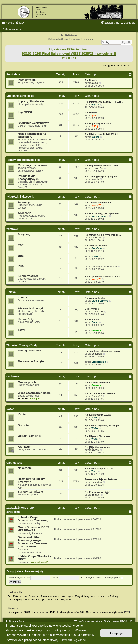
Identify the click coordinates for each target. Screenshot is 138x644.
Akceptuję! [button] (117, 633)
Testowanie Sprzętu (31, 361)
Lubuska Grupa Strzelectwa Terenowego (34, 519)
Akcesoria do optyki (31, 308)
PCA (21, 266)
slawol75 (96, 205)
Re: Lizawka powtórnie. (98, 383)
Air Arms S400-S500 (96, 246)
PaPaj (95, 126)
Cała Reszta (14, 463)
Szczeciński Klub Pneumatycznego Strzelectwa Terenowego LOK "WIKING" (34, 542)
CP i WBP (13, 377)
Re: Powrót (91, 80)
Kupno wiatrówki (29, 276)
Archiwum (25, 447)
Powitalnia (13, 74)
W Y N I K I (69, 58)
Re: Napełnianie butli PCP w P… (102, 166)
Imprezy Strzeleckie (31, 101)
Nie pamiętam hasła (91, 578)
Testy (21, 330)
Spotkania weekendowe (33, 123)
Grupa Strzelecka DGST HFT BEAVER (33, 529)
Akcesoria (24, 213)
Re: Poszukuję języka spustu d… (103, 214)
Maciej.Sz (35, 399)
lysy (94, 115)
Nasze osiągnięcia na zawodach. (32, 135)
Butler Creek (92, 309)
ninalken (96, 495)
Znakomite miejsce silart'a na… (102, 479)
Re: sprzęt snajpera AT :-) (99, 469)
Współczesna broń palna (34, 393)
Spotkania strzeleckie (20, 96)
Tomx (94, 471)
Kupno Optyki (27, 319)
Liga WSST (25, 112)
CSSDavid (97, 238)
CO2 (21, 256)
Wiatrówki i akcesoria (20, 197)
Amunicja (24, 202)
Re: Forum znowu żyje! (98, 492)
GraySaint (97, 248)
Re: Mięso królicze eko (97, 436)
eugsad (95, 105)
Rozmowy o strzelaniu (32, 165)
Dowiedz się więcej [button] (74, 640)
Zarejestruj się (34, 571)
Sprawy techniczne (30, 492)
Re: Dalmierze (93, 320)
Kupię (22, 414)
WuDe (95, 256)
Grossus (96, 330)
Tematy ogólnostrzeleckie (23, 160)
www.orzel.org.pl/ (38, 562)
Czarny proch (27, 382)
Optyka (11, 292)
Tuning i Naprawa (29, 351)
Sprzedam (24, 425)
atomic (95, 83)
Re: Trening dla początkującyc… (103, 177)
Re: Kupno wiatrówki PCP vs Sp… (104, 277)
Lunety (22, 298)
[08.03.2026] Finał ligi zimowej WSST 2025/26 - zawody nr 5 (69, 54)
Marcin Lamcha (100, 216)
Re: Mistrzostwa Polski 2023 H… (103, 134)
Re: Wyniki (91, 113)
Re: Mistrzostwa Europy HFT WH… (104, 102)
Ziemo (95, 322)
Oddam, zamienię (29, 436)
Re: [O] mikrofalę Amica (98, 447)
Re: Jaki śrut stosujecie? (99, 203)
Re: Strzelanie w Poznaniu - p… (102, 393)
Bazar (10, 409)
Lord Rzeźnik (99, 362)
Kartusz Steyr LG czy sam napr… (103, 351)
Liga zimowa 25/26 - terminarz (69, 49)
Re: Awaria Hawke (95, 298)
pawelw (95, 179)
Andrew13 (97, 396)
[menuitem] (20, 23)
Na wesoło (25, 468)
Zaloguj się (14, 571)
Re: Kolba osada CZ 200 (98, 415)
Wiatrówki (13, 229)
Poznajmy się (27, 80)
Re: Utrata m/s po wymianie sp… (103, 235)
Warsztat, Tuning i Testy (22, 345)
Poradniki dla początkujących (28, 177)
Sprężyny (24, 234)
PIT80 (127, 612)
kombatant (97, 354)
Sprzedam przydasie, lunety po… (103, 426)
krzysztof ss (97, 168)
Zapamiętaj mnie (113, 578)
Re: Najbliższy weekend (98, 124)
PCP (21, 245)
